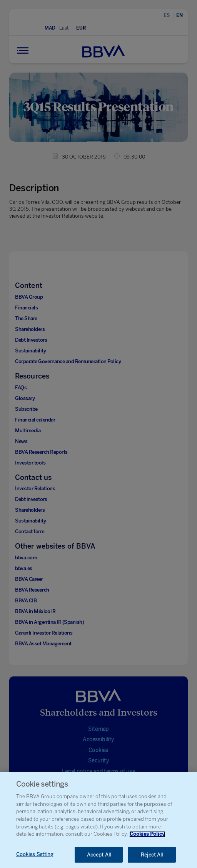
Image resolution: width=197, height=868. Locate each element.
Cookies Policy (147, 837)
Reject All (152, 858)
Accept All (99, 858)
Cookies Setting (35, 857)
